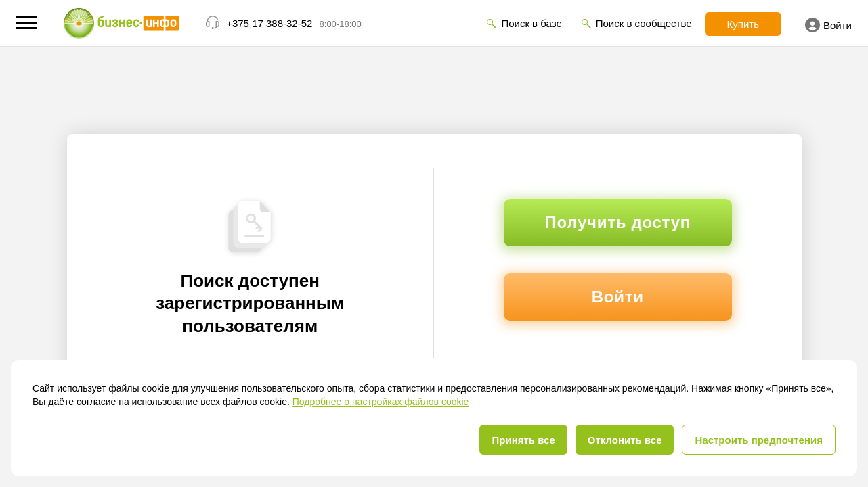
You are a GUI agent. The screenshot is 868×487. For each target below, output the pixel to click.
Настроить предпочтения (759, 440)
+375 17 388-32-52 (269, 23)
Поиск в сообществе (644, 23)
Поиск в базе (531, 23)
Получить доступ (618, 222)
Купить (743, 24)
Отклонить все (625, 440)
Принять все (523, 440)
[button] (26, 23)
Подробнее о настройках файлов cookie (381, 402)
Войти (828, 25)
